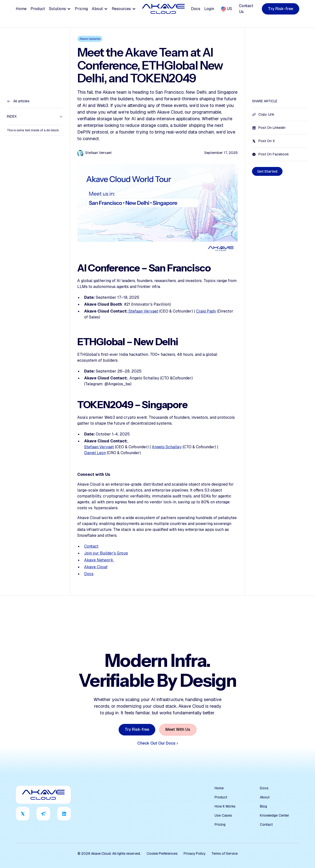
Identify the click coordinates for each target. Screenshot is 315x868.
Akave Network (99, 560)
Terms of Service (225, 853)
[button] (60, 9)
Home (21, 9)
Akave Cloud (96, 567)
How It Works (225, 806)
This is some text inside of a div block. (33, 130)
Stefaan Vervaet (143, 311)
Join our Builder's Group (106, 553)
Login (209, 9)
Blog (263, 806)
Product (38, 9)
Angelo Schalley (167, 447)
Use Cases (223, 815)
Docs (196, 9)
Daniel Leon (95, 453)
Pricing (81, 9)
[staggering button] (281, 9)
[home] (163, 9)
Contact (91, 546)
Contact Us (246, 9)
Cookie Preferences (162, 853)
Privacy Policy (195, 853)
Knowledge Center (275, 815)
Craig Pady (206, 311)
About (265, 797)
